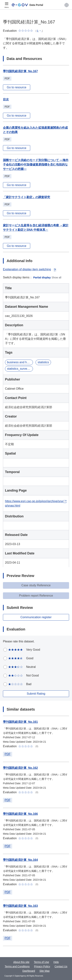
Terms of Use (41, 962)
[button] (67, 5)
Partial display (42, 277)
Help (56, 962)
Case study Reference (36, 585)
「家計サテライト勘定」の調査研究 (27, 197)
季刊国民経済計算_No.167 (20, 71)
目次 (6, 99)
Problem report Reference (36, 596)
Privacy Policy (42, 966)
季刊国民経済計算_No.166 (20, 814)
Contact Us (61, 966)
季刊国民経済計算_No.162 (20, 768)
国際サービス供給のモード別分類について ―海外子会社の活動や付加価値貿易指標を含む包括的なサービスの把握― (36, 164)
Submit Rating (36, 694)
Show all (56, 277)
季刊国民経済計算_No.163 (20, 906)
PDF (8, 754)
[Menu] (7, 5)
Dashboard (29, 971)
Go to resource (17, 87)
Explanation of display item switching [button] (30, 269)
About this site (21, 962)
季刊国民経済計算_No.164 (20, 860)
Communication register (36, 617)
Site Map (44, 971)
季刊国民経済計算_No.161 (20, 722)
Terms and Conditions (17, 966)
